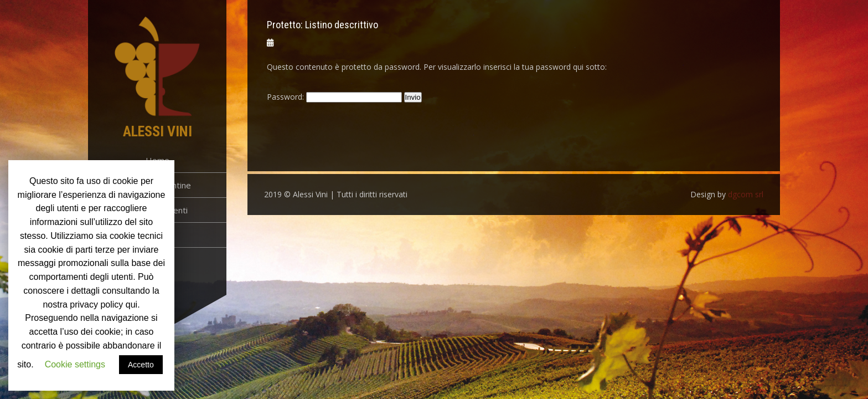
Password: (334, 97)
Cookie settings (75, 364)
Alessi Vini (157, 131)
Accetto (141, 365)
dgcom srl (746, 194)
